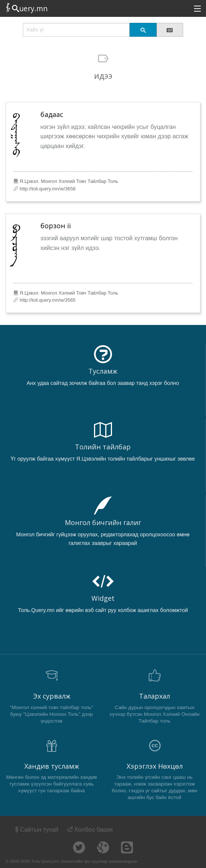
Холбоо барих (90, 830)
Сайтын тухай (36, 830)
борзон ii (56, 226)
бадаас (52, 114)
